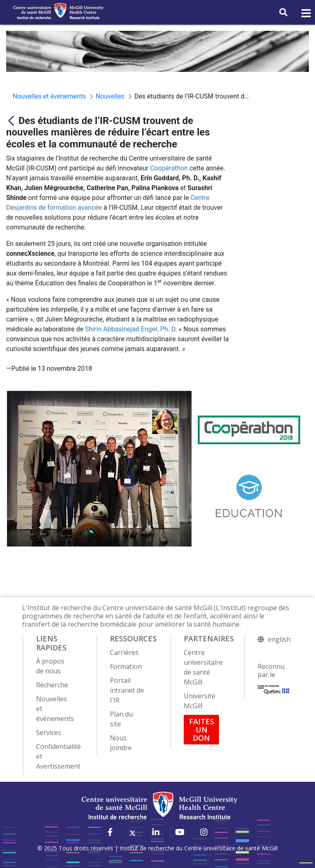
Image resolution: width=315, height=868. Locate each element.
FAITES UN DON (202, 730)
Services (49, 733)
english (279, 639)
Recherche (52, 685)
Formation (126, 666)
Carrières (124, 652)
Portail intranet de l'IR (127, 690)
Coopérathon (169, 168)
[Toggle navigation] (306, 14)
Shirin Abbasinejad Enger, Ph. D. (131, 329)
